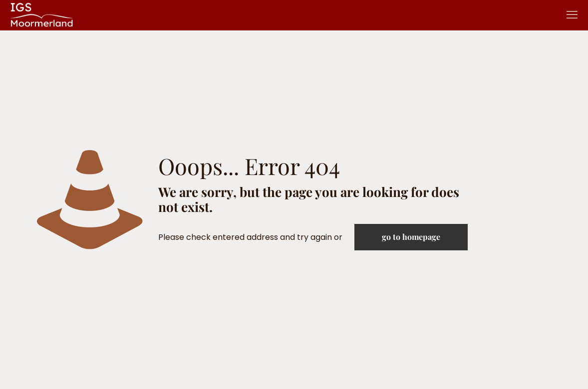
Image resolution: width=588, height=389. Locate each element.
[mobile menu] (572, 15)
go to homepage (411, 237)
